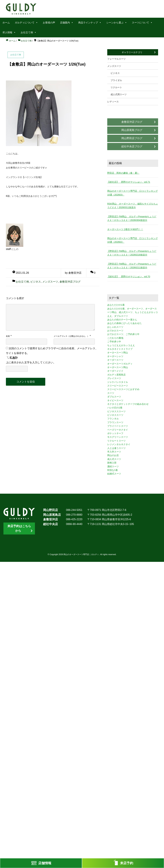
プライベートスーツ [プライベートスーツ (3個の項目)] (118, 426)
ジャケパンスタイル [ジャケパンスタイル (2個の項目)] (118, 382)
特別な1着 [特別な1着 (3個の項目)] (113, 470)
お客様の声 (49, 23)
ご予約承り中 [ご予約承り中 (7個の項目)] (114, 342)
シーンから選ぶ (117, 23)
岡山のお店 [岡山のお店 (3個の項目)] (113, 455)
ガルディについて (26, 23)
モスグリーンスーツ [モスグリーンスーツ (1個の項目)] (118, 437)
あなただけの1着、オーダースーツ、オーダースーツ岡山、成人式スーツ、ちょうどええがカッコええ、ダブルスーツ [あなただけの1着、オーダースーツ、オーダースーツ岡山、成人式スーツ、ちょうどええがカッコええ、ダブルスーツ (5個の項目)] (133, 312)
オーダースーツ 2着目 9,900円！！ (125, 229)
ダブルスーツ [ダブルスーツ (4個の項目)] (114, 397)
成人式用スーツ (119, 94)
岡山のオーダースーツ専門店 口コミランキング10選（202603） (133, 193)
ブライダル (116, 80)
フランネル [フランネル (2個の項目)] (113, 419)
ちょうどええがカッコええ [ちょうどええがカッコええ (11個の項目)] (121, 345)
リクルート (116, 87)
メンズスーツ (50, 282)
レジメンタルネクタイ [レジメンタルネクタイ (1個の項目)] (119, 444)
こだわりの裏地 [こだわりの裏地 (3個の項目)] (115, 338)
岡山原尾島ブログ (132, 130)
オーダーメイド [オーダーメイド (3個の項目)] (115, 371)
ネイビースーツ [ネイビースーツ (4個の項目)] (115, 400)
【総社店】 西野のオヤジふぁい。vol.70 (129, 276)
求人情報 (9, 32)
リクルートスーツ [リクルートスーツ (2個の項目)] (116, 441)
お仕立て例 (29, 32)
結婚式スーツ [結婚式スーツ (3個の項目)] (114, 474)
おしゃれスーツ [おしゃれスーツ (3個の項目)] (115, 327)
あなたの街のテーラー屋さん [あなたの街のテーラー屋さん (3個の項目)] (122, 320)
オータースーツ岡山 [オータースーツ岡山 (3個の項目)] (118, 353)
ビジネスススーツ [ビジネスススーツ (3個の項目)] (116, 411)
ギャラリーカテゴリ (132, 52)
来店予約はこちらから (19, 528)
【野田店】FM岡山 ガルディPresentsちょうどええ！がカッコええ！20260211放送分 (132, 266)
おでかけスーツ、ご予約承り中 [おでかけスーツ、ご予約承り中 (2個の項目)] (123, 334)
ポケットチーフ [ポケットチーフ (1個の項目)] (115, 433)
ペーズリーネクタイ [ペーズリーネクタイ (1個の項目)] (118, 430)
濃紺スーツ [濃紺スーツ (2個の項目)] (113, 466)
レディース (113, 102)
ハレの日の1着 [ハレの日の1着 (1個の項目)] (115, 408)
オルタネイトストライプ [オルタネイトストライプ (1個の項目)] (120, 349)
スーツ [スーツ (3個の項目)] (111, 393)
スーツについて (142, 23)
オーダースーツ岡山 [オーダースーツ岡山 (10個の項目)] (118, 367)
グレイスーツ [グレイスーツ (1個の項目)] (114, 378)
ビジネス (36, 282)
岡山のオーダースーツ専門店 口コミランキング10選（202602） (133, 240)
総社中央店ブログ (132, 146)
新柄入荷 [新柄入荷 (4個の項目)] (112, 463)
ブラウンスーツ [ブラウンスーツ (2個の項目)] (115, 422)
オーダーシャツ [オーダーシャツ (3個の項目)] (115, 356)
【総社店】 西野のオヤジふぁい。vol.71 (129, 182)
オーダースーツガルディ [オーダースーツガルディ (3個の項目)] (120, 364)
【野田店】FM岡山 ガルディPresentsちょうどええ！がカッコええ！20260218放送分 (132, 253)
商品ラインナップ (90, 23)
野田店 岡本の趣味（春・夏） (123, 173)
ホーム (6, 23)
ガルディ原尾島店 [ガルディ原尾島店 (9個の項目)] (116, 375)
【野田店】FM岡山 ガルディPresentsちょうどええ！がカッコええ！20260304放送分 (132, 218)
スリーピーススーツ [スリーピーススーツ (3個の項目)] (118, 386)
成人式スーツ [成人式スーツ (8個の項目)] (114, 459)
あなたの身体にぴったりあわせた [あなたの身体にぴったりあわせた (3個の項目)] (124, 323)
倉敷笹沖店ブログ (70, 282)
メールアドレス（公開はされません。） (71, 336)
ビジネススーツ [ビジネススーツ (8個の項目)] (115, 415)
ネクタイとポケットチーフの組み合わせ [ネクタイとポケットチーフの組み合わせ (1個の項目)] (128, 404)
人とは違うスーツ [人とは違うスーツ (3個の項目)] (116, 448)
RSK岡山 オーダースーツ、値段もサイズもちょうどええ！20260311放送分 (133, 206)
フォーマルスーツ (116, 59)
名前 (8, 336)
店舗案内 (67, 23)
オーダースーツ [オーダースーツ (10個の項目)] (115, 360)
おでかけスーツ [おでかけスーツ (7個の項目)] (115, 331)
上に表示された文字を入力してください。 (31, 362)
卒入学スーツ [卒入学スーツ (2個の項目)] (114, 452)
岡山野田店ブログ (132, 138)
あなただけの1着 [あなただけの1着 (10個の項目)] (116, 305)
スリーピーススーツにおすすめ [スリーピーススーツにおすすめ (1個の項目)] (123, 389)
